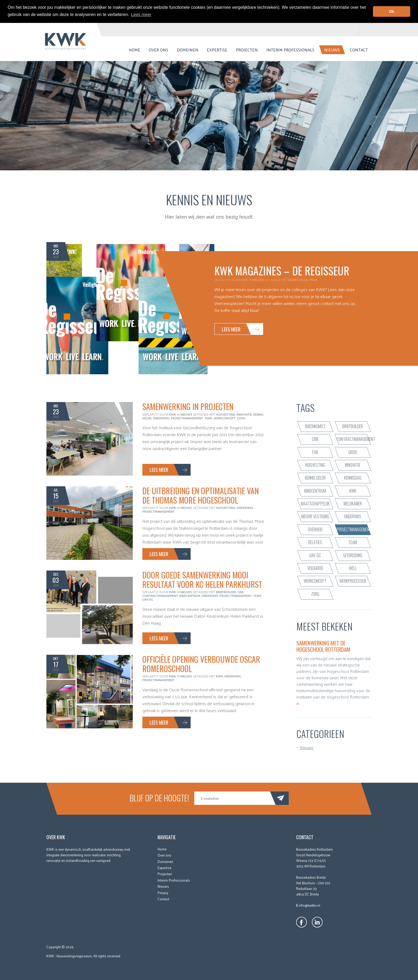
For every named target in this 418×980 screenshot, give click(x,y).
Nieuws (332, 49)
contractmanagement (160, 595)
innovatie (244, 414)
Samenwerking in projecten (188, 406)
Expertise (217, 49)
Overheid (315, 529)
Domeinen (188, 49)
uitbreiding (353, 555)
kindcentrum (190, 595)
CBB (241, 592)
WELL (353, 568)
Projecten (247, 49)
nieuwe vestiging (315, 516)
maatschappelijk (315, 503)
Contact (359, 49)
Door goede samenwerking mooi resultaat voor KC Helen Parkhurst (202, 580)
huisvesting (226, 414)
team (313, 280)
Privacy (163, 892)
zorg (241, 418)
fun (315, 452)
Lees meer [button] (141, 15)
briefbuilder (226, 592)
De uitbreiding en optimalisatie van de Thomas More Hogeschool (201, 495)
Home (134, 49)
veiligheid (315, 568)
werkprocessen (353, 581)
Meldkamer (353, 503)
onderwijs (161, 418)
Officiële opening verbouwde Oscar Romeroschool (201, 664)
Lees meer (231, 329)
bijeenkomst (315, 426)
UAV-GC (148, 599)
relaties (315, 542)
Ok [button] (392, 11)
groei (353, 452)
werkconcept (225, 418)
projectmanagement (187, 418)
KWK (219, 676)
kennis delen (298, 280)
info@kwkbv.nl (310, 905)
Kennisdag (353, 478)
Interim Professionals (290, 49)
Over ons (158, 49)
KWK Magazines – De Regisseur (282, 271)
